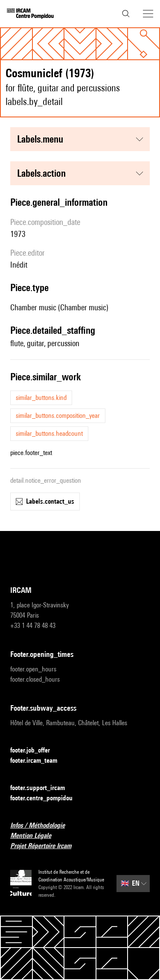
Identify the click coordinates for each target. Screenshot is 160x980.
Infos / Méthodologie (43, 826)
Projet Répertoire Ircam (46, 846)
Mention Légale (36, 836)
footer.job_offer (35, 751)
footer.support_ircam (43, 788)
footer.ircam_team (39, 761)
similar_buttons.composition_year (58, 416)
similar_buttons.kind (41, 398)
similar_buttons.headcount (49, 433)
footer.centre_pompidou (47, 798)
